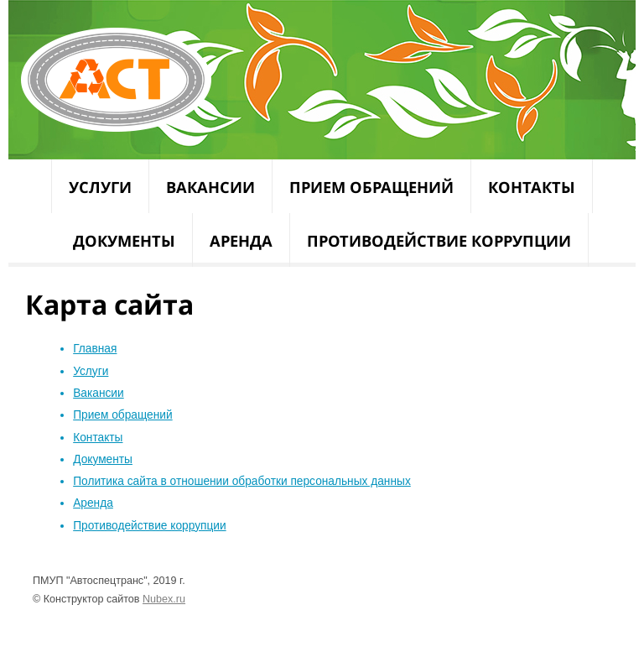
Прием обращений (371, 187)
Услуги (100, 187)
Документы (124, 240)
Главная (95, 349)
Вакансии (210, 187)
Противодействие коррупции (439, 240)
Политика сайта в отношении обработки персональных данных (242, 481)
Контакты (532, 187)
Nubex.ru (164, 599)
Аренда (241, 240)
